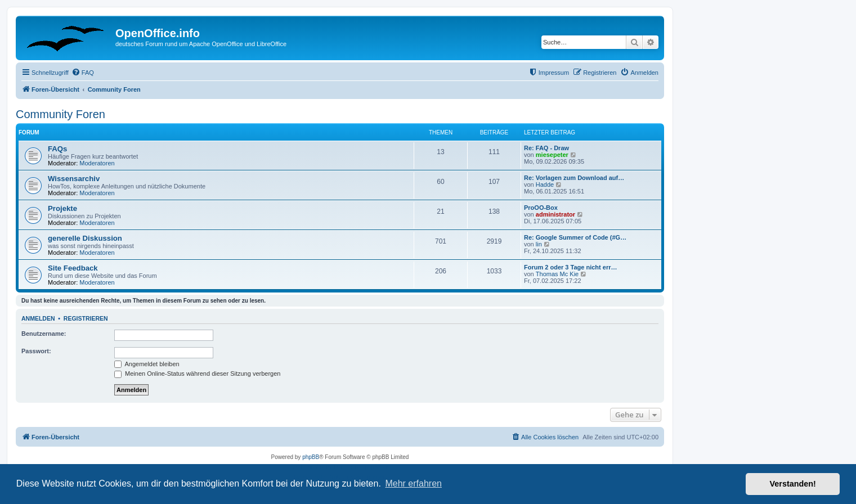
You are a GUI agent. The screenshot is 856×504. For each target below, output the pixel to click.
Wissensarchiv (74, 179)
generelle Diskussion (85, 238)
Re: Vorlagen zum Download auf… (574, 178)
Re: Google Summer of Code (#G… (575, 237)
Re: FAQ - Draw (546, 148)
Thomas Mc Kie (557, 274)
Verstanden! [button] (793, 484)
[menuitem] (83, 73)
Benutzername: (44, 334)
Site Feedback (73, 268)
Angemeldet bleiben (147, 364)
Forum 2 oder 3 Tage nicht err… (570, 267)
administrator (555, 214)
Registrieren (86, 318)
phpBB (311, 457)
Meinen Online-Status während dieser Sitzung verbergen (197, 373)
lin (539, 244)
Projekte (62, 208)
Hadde (545, 184)
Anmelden (38, 318)
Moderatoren (97, 163)
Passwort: (36, 351)
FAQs (57, 149)
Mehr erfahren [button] (413, 483)
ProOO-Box (541, 208)
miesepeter (552, 155)
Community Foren (60, 114)
